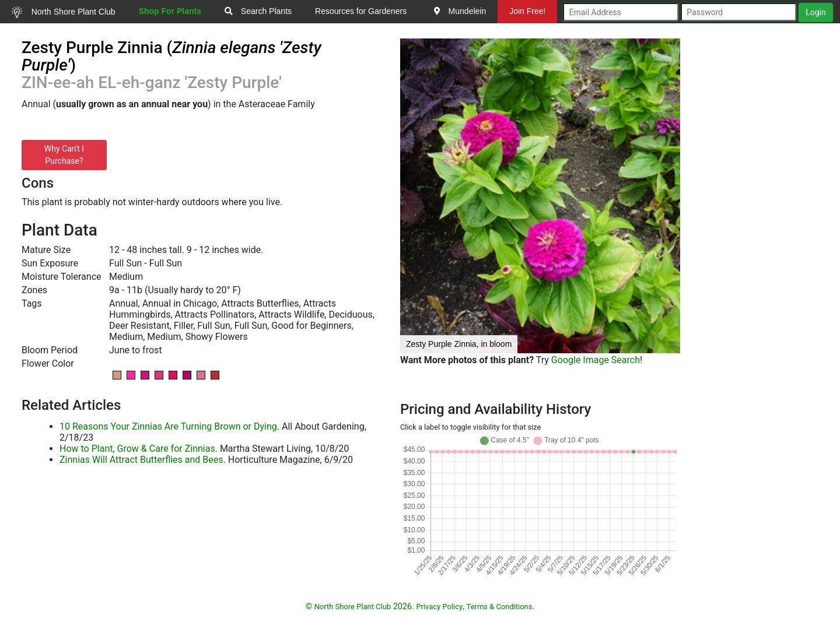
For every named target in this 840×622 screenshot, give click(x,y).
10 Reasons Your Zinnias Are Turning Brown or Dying (168, 426)
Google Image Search (596, 360)
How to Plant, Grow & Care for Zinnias (137, 449)
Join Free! (527, 11)
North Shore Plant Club (64, 12)
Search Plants (258, 11)
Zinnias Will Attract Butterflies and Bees (141, 460)
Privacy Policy (439, 607)
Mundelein (460, 11)
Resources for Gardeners (361, 11)
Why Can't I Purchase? (64, 155)
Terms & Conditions (500, 607)
